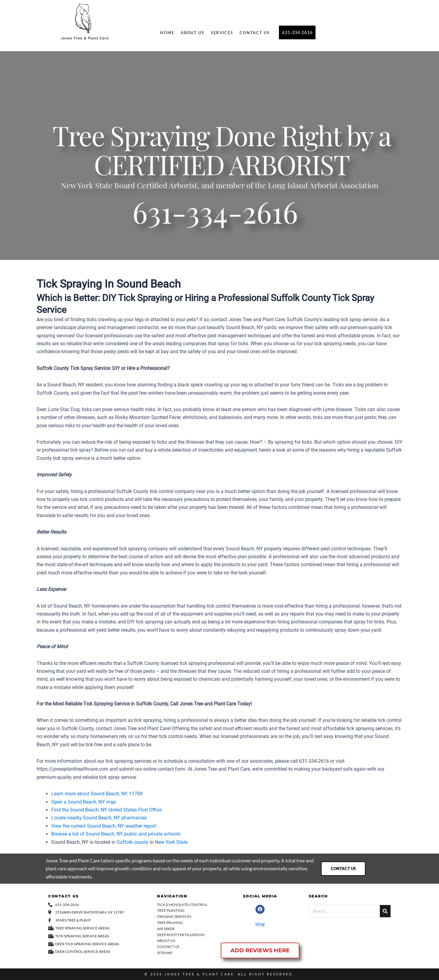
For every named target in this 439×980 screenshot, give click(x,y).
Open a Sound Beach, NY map (84, 802)
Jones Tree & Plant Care (199, 974)
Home (167, 33)
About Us (193, 33)
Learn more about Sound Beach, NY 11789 (97, 794)
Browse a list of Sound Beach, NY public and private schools (116, 834)
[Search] (385, 911)
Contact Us (255, 33)
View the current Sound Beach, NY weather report (104, 826)
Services (222, 33)
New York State (171, 842)
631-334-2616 (215, 217)
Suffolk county (133, 842)
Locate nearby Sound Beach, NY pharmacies (99, 818)
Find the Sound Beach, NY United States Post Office (106, 810)
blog (260, 924)
